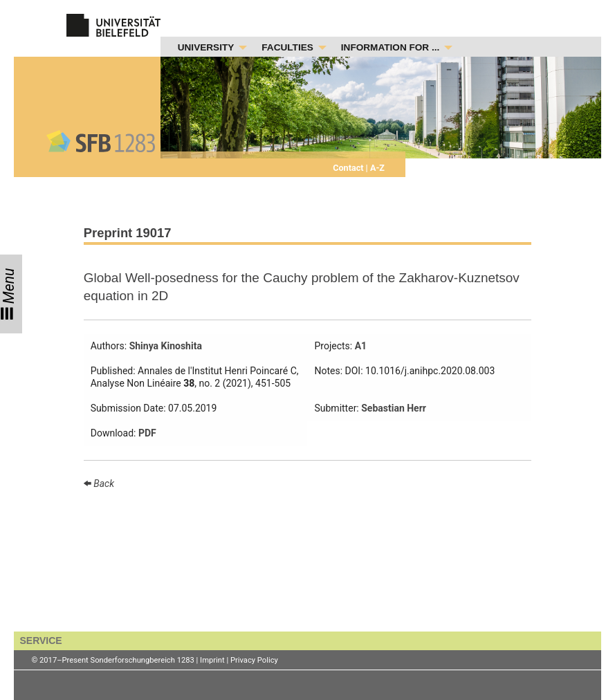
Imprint (212, 660)
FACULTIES (287, 47)
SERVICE (40, 641)
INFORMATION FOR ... (390, 47)
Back (103, 483)
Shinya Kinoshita (166, 346)
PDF (147, 433)
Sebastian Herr (394, 408)
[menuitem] (209, 48)
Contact (349, 168)
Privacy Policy (254, 660)
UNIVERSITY (206, 47)
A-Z (376, 168)
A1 (361, 346)
